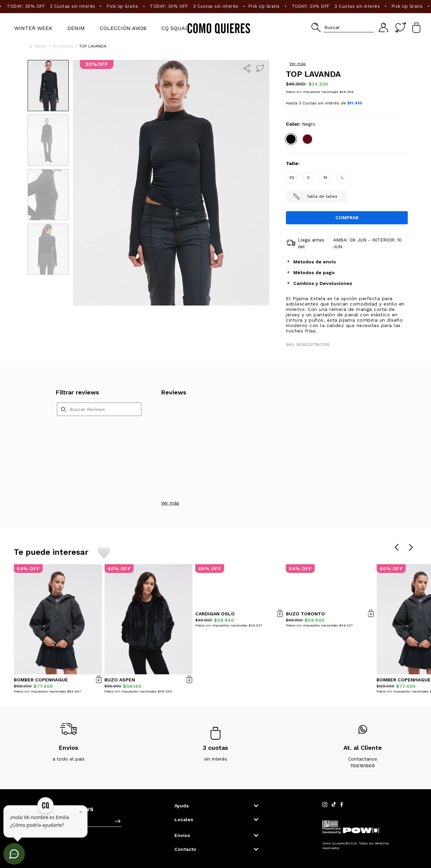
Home (41, 46)
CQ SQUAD (175, 28)
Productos (63, 46)
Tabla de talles (315, 197)
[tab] (347, 262)
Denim (76, 28)
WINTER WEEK (33, 28)
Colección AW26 (123, 28)
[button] (343, 27)
